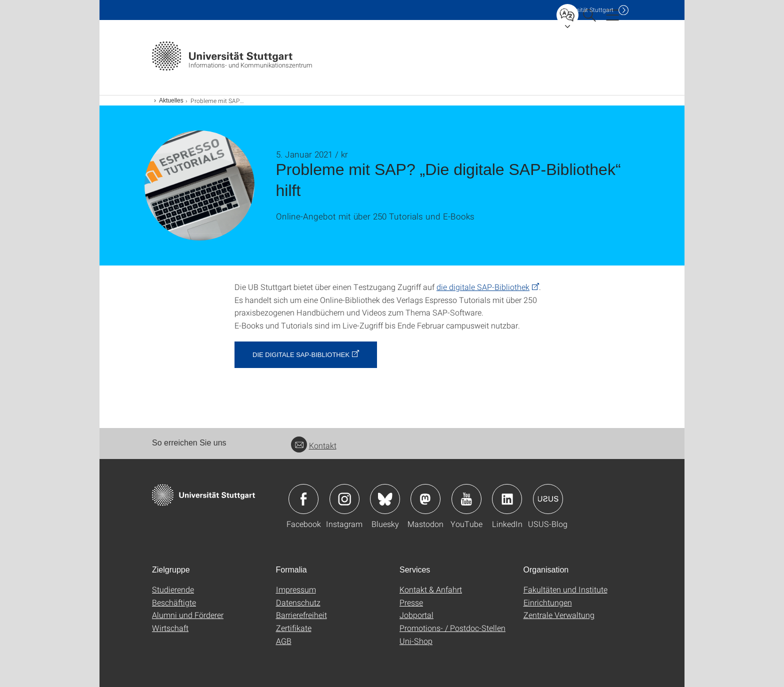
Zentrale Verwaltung (559, 615)
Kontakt (314, 445)
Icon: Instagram (344, 499)
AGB (284, 641)
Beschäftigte (174, 602)
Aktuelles (171, 100)
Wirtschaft (170, 628)
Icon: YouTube (466, 499)
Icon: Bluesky (385, 499)
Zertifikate (294, 628)
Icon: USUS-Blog (548, 499)
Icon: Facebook (303, 499)
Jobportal (416, 615)
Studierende (173, 589)
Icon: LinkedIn (507, 499)
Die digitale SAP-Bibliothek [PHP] (301, 355)
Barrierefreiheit (301, 615)
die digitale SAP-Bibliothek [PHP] (483, 287)
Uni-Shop (416, 641)
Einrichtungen (548, 602)
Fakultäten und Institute (565, 589)
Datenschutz (298, 602)
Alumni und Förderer (188, 615)
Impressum (296, 589)
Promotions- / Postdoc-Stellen (452, 628)
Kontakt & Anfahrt (431, 589)
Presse (411, 602)
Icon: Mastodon (425, 499)
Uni (586, 10)
